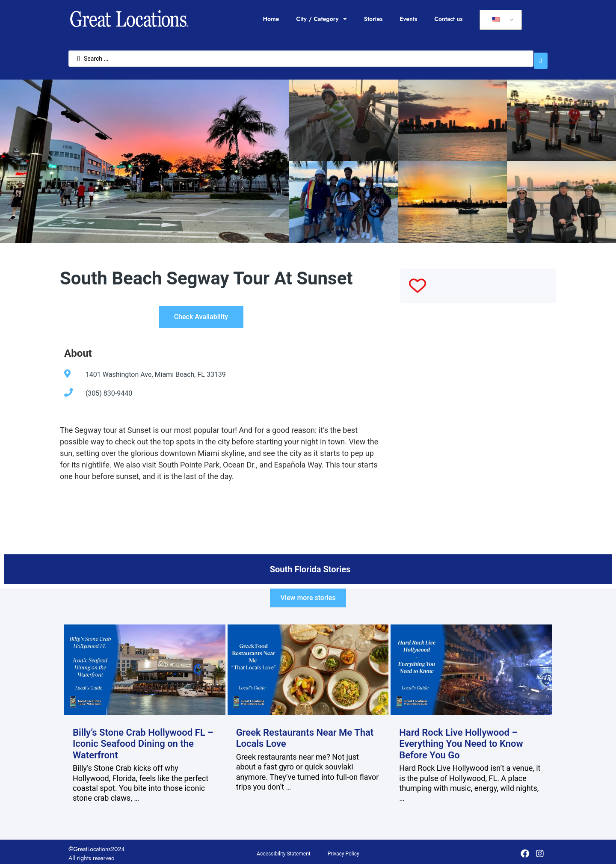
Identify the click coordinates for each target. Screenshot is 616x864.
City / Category (321, 19)
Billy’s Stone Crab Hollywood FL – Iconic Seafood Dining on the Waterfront (143, 740)
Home (271, 19)
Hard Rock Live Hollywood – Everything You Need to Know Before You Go (461, 740)
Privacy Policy (344, 850)
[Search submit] (541, 57)
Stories (373, 19)
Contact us (448, 19)
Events (408, 19)
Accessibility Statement (283, 850)
